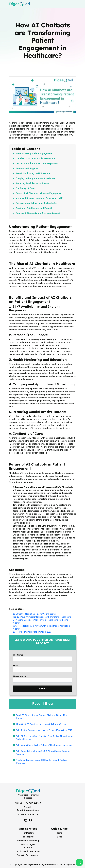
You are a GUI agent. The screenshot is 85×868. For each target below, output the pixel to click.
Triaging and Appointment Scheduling (35, 178)
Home (59, 833)
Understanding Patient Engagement (34, 153)
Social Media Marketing (28, 851)
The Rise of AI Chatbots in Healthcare (35, 158)
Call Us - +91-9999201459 (28, 803)
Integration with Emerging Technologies (36, 203)
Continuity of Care (25, 188)
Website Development (28, 855)
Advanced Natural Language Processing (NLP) (39, 198)
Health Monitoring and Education (33, 173)
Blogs (59, 837)
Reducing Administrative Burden (32, 183)
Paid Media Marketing (28, 841)
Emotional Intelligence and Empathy (35, 208)
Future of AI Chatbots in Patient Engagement (39, 193)
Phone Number (20, 676)
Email (16, 666)
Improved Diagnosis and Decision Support (38, 213)
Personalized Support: (27, 168)
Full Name (18, 655)
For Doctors (28, 833)
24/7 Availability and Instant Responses (37, 163)
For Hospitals (28, 837)
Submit (43, 689)
